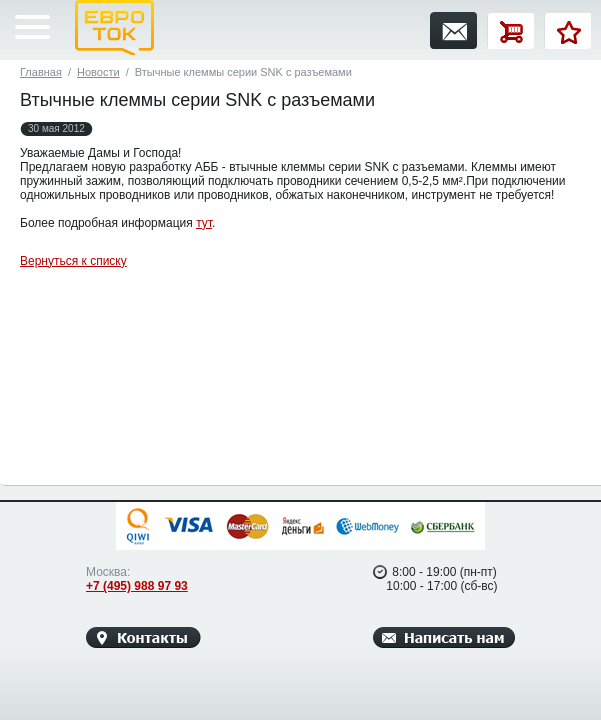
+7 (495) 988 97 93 (137, 586)
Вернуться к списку (73, 261)
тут (204, 223)
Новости (98, 72)
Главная (41, 72)
